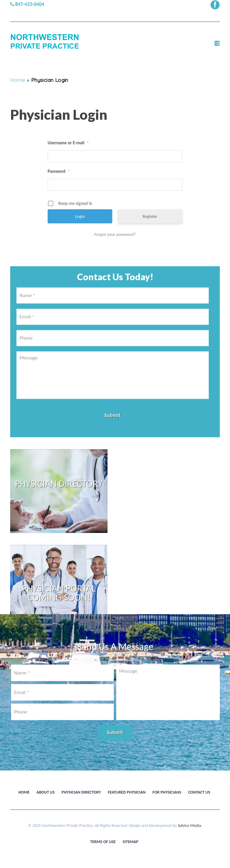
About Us (46, 792)
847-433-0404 (27, 4)
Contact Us (199, 792)
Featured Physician (127, 792)
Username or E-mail (68, 163)
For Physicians (167, 792)
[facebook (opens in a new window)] (215, 4)
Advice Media (189, 826)
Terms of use (103, 842)
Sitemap (131, 842)
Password (59, 191)
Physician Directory (81, 792)
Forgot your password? (115, 254)
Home (18, 80)
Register (150, 236)
